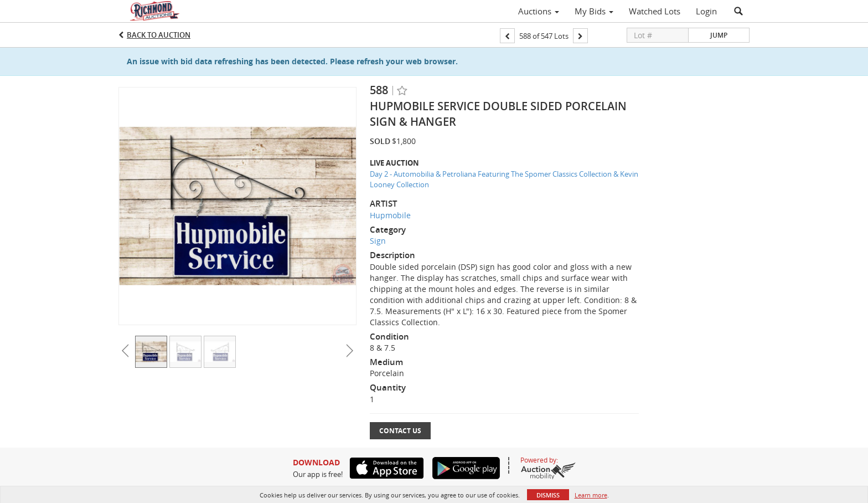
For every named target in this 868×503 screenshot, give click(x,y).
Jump (719, 35)
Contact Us (400, 431)
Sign (378, 241)
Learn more (591, 495)
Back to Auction (159, 35)
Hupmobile (390, 215)
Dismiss (548, 495)
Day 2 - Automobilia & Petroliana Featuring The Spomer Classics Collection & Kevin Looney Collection (504, 179)
